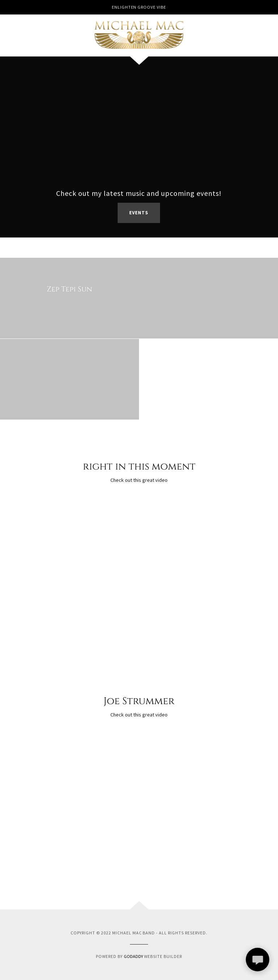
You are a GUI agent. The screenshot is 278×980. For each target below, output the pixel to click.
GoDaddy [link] (133, 956)
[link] (139, 35)
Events (139, 213)
